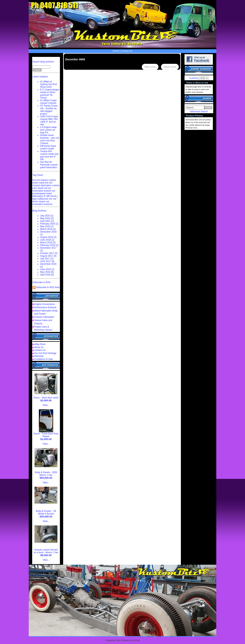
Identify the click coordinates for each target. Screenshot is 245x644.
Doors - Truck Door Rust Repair (46, 435)
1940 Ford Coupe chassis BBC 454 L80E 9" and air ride (49, 120)
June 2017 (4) (47, 261)
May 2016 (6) (47, 272)
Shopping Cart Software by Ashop (122, 640)
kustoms (48, 204)
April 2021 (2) (47, 221)
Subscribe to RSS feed (48, 287)
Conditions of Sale (44, 359)
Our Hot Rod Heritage (45, 353)
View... (46, 405)
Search (208, 108)
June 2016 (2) (47, 269)
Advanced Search (199, 111)
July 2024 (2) (47, 216)
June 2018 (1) (47, 240)
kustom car (50, 191)
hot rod (49, 183)
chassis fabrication (42, 185)
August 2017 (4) (48, 256)
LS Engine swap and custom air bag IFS (49, 130)
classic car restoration (41, 203)
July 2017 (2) (47, 259)
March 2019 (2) (48, 229)
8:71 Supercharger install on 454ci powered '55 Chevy (50, 94)
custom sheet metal (44, 181)
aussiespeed (39, 193)
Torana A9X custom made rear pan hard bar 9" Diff (49, 155)
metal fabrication (42, 195)
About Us (39, 347)
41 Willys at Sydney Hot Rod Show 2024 (49, 84)
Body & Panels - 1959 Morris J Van (46, 474)
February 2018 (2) (49, 245)
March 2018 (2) (48, 243)
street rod (42, 188)
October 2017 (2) (49, 253)
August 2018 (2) (48, 237)
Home (116, 51)
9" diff (47, 196)
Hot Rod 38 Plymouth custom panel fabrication (49, 165)
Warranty (39, 356)
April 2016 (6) (47, 275)
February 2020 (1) (49, 224)
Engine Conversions (45, 304)
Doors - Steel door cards (46, 398)
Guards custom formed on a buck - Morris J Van (46, 551)
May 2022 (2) (47, 218)
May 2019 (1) (47, 226)
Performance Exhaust (45, 307)
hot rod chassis (40, 180)
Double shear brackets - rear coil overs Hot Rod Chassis (50, 139)
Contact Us (127, 51)
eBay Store (40, 344)
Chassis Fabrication (44, 317)
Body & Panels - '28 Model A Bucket (46, 512)
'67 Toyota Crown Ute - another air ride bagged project (49, 110)
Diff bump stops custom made (48, 147)
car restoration (42, 189)
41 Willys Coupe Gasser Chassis (49, 102)
